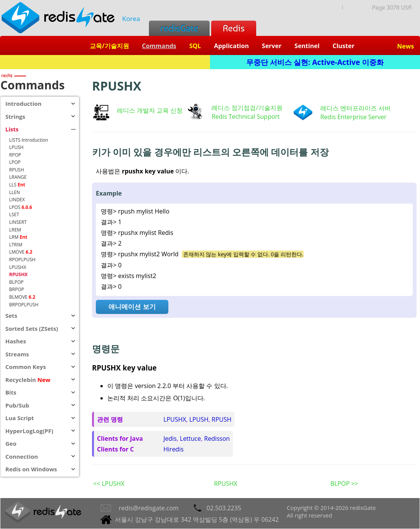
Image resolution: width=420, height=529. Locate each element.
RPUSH (221, 419)
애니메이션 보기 (132, 307)
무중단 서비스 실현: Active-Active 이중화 (315, 62)
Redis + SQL (105, 62)
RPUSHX (225, 484)
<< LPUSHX (109, 484)
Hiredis (174, 449)
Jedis (170, 438)
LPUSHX (175, 419)
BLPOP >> (344, 484)
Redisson (217, 438)
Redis (233, 28)
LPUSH (199, 419)
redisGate (179, 28)
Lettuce (190, 438)
